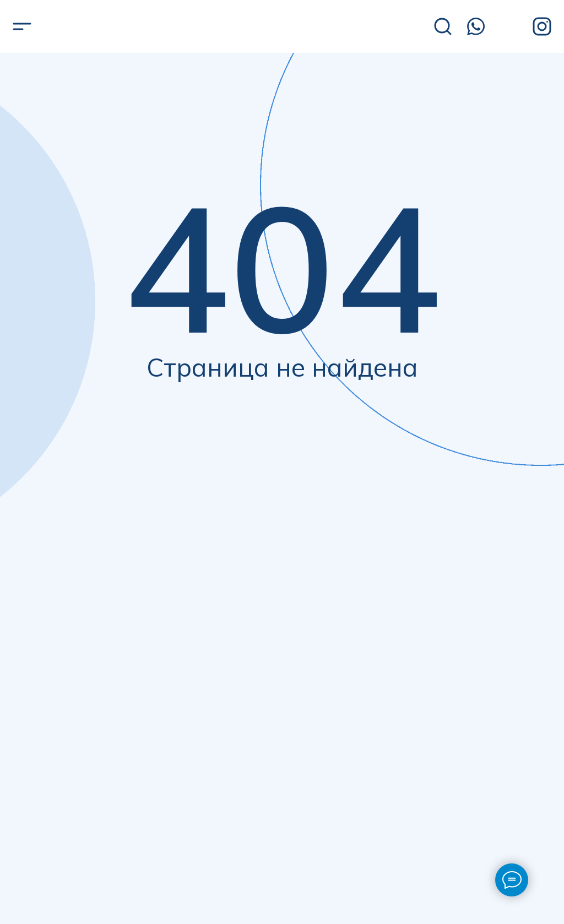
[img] (88, 27)
